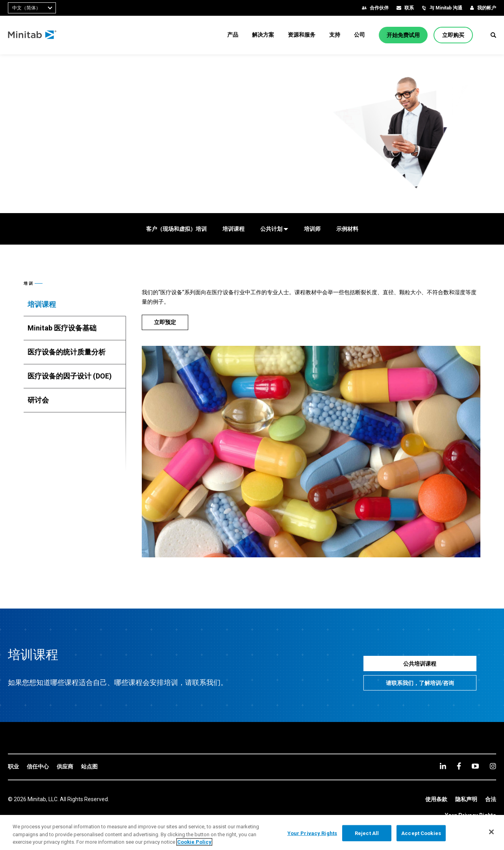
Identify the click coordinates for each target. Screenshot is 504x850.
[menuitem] (233, 35)
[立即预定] (165, 322)
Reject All (367, 833)
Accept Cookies (421, 833)
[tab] (75, 304)
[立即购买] (453, 35)
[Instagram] (493, 766)
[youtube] (475, 766)
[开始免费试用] (403, 35)
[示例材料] (347, 229)
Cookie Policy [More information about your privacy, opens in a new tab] (194, 842)
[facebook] (459, 766)
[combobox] (32, 8)
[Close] (491, 832)
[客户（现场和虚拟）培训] (176, 229)
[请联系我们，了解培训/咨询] (420, 683)
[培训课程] (233, 229)
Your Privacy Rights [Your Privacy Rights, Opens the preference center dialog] (312, 833)
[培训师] (312, 229)
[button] (493, 35)
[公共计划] (274, 229)
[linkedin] (443, 766)
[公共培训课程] (420, 663)
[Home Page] (32, 35)
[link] (13, 767)
